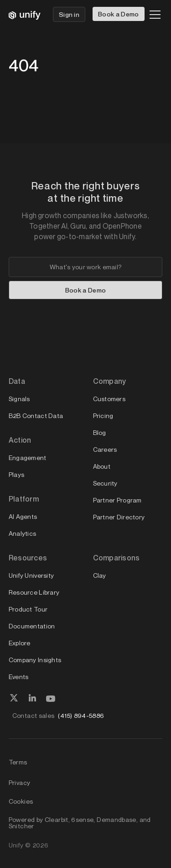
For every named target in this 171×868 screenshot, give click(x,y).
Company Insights (35, 660)
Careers (105, 449)
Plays (16, 474)
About (102, 466)
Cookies (21, 801)
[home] (25, 15)
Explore (20, 643)
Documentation (32, 626)
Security (105, 483)
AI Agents (23, 516)
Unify (16, 845)
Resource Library (34, 592)
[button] (153, 15)
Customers (109, 399)
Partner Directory (119, 517)
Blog (100, 432)
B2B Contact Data (36, 416)
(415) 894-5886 (81, 715)
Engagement (28, 458)
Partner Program (117, 500)
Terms (18, 762)
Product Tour (28, 609)
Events (19, 677)
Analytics (23, 533)
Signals (19, 399)
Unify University (31, 575)
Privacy (20, 782)
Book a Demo (119, 14)
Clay (100, 575)
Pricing (103, 416)
